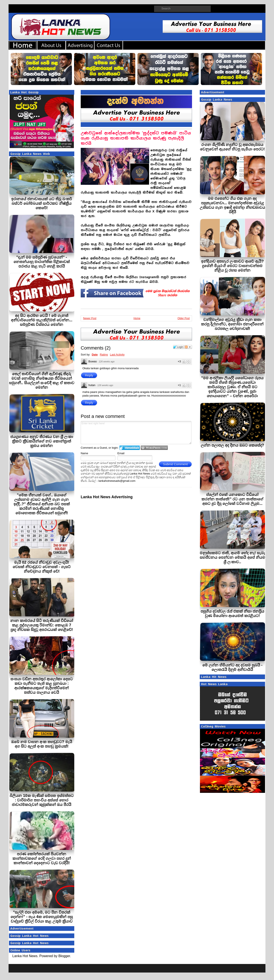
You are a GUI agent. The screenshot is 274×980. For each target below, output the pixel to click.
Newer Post (90, 318)
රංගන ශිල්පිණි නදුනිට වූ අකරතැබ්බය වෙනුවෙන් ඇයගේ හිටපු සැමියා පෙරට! (232, 147)
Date (95, 355)
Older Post (184, 318)
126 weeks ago (107, 361)
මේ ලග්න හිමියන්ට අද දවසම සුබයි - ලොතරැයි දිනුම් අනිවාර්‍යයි (232, 667)
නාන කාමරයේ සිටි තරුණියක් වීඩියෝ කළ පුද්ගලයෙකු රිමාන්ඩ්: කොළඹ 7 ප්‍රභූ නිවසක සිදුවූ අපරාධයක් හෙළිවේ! (42, 625)
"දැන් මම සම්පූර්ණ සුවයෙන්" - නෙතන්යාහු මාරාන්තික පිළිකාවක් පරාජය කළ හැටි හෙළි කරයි (42, 262)
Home (137, 318)
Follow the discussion (188, 347)
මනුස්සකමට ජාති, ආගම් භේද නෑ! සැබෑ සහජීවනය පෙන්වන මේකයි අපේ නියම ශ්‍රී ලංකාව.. (232, 557)
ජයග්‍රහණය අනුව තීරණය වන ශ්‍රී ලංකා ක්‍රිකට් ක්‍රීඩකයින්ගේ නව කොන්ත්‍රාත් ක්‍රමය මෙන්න (42, 441)
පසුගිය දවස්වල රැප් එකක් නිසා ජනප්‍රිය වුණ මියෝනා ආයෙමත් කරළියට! (232, 613)
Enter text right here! (136, 433)
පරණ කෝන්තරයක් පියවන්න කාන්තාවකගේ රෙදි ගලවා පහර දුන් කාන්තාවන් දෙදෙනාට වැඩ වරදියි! (42, 858)
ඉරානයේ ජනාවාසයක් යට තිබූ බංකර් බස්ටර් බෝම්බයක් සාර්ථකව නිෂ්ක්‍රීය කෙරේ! (42, 203)
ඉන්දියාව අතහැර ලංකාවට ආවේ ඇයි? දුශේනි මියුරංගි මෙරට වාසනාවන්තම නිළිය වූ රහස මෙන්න (232, 266)
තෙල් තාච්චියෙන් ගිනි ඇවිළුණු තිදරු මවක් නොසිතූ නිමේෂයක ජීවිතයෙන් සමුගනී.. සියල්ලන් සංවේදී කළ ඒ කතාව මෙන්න (42, 381)
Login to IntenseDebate (130, 448)
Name (84, 453)
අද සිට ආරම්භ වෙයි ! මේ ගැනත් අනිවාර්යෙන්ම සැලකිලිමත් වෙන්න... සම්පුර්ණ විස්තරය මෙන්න (42, 320)
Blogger (64, 956)
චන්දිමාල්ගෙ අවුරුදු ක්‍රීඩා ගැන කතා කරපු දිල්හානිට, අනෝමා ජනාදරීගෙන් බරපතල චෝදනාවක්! (232, 324)
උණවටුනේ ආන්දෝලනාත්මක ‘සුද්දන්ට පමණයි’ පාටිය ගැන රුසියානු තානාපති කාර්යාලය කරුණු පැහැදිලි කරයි (136, 138)
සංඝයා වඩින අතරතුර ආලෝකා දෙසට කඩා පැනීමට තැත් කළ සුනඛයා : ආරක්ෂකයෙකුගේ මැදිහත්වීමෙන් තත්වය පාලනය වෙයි (42, 686)
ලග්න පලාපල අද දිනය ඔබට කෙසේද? (232, 445)
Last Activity (117, 355)
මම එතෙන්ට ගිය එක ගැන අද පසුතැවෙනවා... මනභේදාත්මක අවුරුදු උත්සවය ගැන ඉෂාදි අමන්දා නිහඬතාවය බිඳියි (232, 205)
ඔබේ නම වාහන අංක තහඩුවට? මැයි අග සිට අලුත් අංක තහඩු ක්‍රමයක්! (42, 744)
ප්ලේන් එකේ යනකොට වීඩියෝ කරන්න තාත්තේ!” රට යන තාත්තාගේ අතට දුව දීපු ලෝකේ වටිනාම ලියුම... (232, 499)
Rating (104, 355)
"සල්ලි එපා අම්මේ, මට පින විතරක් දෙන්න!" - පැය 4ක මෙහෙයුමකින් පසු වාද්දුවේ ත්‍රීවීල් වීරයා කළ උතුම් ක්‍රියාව (42, 917)
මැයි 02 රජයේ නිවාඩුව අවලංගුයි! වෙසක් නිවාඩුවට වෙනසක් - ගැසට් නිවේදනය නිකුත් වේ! (42, 567)
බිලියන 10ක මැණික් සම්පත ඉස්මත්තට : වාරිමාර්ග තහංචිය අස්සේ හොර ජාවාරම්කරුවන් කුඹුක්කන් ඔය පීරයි (42, 800)
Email (121, 453)
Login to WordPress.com (154, 448)
